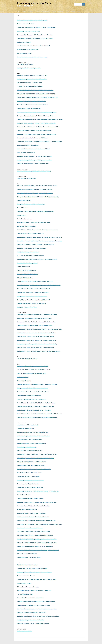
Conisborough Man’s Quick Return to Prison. (28, 31)
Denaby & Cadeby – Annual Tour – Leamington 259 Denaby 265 (33, 292)
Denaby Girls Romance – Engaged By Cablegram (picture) (32, 443)
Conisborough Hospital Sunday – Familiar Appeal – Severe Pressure (34, 318)
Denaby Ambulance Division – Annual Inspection (29, 440)
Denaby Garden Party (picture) (25, 278)
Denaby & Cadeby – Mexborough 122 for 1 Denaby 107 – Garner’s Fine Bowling (37, 344)
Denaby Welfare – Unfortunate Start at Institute (29, 395)
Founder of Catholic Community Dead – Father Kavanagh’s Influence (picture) (37, 112)
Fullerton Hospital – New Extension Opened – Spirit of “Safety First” (34, 590)
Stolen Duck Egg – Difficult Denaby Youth (27, 425)
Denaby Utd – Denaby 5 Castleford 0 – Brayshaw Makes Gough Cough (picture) (37, 186)
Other (79, 11)
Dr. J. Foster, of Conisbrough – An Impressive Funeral (31, 256)
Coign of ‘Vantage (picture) (24, 267)
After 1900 (31, 11)
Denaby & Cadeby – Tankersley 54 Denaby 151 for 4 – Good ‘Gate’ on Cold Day (37, 454)
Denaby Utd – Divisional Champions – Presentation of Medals (33, 366)
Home (18, 11)
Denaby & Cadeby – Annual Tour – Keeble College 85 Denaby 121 (33, 300)
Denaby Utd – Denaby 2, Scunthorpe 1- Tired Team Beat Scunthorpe (34, 130)
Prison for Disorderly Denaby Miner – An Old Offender (31, 598)
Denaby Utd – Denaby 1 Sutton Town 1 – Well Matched (31, 620)
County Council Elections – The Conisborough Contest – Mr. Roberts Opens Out (37, 97)
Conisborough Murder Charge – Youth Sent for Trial (30, 487)
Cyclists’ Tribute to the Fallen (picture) (27, 270)
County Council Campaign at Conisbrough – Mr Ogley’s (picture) (33, 149)
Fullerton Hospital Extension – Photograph (28, 587)
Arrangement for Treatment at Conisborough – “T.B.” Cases (32, 138)
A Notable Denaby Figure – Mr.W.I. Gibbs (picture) (30, 473)
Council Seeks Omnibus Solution (25, 429)
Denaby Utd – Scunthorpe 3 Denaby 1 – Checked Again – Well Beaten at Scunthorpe (38, 616)
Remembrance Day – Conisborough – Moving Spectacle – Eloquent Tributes (36, 521)
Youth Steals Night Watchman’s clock (26, 178)
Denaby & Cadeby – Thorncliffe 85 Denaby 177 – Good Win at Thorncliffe (35, 458)
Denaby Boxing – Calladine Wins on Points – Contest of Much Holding (35, 189)
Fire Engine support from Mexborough (27, 447)
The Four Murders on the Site (24, 631)
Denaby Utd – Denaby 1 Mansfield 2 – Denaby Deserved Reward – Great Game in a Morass (40, 119)
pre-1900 (24, 11)
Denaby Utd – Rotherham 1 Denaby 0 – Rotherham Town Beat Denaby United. (37, 134)
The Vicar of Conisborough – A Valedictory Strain (29, 83)
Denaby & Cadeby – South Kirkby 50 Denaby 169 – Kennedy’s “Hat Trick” (35, 348)
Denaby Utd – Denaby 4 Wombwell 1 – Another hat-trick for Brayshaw (34, 156)
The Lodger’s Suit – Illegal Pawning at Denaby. (29, 68)
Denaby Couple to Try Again (24, 583)
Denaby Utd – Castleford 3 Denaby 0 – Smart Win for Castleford (33, 624)
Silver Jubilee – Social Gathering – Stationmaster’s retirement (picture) (35, 535)
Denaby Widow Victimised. (24, 42)
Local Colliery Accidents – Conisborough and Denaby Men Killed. (33, 46)
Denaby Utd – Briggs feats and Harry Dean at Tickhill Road (32, 79)
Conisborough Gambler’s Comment (26, 576)
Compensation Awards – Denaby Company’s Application (31, 513)
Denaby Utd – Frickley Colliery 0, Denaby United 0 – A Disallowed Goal (35, 116)
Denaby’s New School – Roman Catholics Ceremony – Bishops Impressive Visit (37, 259)
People (54, 11)
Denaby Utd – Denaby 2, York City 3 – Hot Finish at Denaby (32, 75)
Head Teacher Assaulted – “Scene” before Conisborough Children (34, 222)
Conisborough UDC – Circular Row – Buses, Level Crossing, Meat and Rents (36, 579)
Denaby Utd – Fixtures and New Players (27, 307)
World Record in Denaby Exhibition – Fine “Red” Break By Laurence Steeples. (37, 609)
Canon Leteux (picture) (23, 377)
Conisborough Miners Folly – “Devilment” (28, 484)
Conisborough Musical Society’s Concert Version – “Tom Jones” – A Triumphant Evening (39, 142)
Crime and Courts (46, 11)
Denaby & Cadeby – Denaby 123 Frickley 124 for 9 (30, 451)
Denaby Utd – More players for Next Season (28, 252)
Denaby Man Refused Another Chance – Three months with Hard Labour (35, 90)
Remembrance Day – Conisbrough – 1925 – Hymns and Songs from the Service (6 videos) (40, 524)
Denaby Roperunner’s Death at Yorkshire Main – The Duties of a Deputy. (35, 38)
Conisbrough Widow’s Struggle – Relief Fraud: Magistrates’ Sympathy (35, 35)
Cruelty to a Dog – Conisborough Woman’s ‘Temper (30, 86)
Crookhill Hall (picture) (23, 208)
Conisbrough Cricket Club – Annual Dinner (28, 145)
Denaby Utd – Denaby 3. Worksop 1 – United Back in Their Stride (33, 506)
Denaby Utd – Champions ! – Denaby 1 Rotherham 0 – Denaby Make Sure (35, 245)
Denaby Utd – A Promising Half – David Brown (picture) (31, 465)
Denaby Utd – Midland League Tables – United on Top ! (31, 204)
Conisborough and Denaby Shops (26, 24)
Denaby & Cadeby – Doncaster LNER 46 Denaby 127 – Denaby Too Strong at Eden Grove (39, 237)
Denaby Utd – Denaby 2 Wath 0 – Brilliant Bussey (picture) (32, 462)
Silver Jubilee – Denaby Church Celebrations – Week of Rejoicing (33, 532)
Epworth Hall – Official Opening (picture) (27, 565)
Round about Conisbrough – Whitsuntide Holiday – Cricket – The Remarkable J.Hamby (39, 285)
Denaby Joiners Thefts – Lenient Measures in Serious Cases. (32, 388)
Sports (67, 11)
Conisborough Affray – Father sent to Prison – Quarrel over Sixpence (34, 572)
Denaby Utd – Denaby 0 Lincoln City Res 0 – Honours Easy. (32, 57)
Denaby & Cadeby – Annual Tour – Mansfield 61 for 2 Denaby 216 (33, 289)
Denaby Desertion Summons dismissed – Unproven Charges (32, 105)
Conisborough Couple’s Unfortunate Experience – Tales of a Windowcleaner (36, 27)
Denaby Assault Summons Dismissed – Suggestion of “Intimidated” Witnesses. (37, 384)
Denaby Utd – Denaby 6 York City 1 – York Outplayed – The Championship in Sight (38, 197)
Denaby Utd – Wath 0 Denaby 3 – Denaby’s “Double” (30, 498)
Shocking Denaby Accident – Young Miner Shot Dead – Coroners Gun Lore (36, 602)
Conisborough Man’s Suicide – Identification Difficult (30, 480)
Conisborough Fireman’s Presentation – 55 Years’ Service (32, 101)
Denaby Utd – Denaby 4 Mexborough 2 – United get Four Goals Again (34, 160)
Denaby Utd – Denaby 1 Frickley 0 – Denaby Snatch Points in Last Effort (35, 193)
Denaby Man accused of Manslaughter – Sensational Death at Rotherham (35, 211)
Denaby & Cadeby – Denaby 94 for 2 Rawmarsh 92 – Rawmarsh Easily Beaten (37, 340)
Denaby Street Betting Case (24, 219)
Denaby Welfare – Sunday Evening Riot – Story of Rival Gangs (33, 392)
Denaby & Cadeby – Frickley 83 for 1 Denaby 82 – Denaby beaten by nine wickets (37, 230)
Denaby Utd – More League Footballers (27, 554)
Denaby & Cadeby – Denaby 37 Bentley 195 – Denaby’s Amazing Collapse (35, 337)
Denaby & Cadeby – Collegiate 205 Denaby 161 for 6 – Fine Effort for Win (35, 406)
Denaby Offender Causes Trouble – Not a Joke (29, 108)
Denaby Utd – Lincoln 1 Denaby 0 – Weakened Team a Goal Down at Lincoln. (36, 123)
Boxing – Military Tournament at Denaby (27, 510)
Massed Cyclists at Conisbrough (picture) (27, 263)
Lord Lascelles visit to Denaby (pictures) (27, 359)
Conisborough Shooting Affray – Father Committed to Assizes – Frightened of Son (38, 491)
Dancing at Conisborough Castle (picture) (28, 274)
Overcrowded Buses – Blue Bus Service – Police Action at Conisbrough (35, 281)
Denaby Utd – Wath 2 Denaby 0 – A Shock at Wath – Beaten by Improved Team (37, 502)
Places (73, 11)
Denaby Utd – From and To (24, 200)
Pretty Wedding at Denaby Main (25, 594)
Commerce (61, 11)
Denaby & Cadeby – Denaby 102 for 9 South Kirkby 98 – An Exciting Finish (36, 403)
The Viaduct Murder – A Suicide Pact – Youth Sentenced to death (33, 605)
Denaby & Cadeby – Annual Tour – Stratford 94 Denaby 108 (32, 296)
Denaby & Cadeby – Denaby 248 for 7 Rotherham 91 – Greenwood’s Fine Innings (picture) (40, 241)
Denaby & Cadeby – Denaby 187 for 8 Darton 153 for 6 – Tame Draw (34, 410)
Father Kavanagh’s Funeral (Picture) (26, 153)
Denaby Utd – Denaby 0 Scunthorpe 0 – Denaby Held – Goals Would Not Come (37, 543)
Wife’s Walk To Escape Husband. (25, 64)
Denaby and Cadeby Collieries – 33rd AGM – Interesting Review (33, 517)
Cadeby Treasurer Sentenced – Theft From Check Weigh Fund (33, 432)
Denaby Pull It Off (21, 215)
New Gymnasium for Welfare (24, 53)
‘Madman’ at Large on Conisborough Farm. (28, 50)
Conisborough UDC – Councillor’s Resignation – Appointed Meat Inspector (36, 322)
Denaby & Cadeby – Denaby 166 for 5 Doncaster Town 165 (32, 303)
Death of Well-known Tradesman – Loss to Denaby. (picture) (32, 20)
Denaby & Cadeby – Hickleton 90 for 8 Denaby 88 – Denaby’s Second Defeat (36, 333)
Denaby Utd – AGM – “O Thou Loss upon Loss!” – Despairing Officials (35, 326)
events (37, 11)
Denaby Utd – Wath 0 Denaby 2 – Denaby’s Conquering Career (33, 164)
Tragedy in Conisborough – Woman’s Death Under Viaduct (32, 373)
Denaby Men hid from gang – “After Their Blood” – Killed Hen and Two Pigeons (37, 314)
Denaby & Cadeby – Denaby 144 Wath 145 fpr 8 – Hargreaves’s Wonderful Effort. (37, 418)
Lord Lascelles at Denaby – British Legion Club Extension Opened (34, 370)
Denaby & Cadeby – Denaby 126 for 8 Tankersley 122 (30, 234)
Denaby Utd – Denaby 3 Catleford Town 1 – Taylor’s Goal (31, 613)
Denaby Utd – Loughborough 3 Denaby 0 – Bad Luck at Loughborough (35, 546)
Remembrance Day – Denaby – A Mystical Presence (30, 528)
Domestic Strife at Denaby (24, 495)
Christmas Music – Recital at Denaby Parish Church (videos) (32, 568)
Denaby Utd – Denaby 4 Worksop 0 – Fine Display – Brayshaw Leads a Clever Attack (38, 127)
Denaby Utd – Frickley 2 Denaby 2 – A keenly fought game (32, 248)
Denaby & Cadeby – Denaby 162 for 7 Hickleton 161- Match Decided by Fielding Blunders (39, 414)
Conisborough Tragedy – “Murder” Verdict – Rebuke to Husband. (33, 436)
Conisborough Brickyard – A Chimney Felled (28, 476)
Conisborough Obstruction (24, 381)
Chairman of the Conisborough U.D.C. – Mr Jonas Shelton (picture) (34, 171)
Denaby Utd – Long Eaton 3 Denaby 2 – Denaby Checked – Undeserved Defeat (37, 539)
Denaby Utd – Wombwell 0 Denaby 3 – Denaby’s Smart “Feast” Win (34, 469)
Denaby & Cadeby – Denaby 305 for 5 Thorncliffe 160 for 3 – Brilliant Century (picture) (39, 351)
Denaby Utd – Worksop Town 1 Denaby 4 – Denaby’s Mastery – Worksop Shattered (38, 550)
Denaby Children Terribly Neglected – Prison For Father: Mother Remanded (36, 94)
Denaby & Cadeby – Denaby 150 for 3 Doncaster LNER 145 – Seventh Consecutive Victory (40, 329)
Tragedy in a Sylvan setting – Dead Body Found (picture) (31, 399)
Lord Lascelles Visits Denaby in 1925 (26, 226)
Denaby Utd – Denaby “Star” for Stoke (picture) (29, 557)
